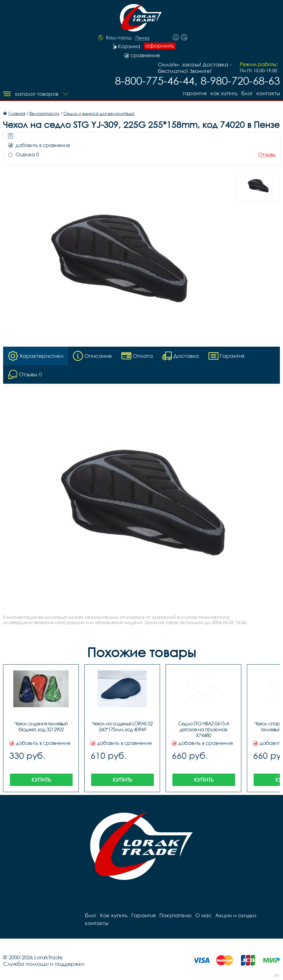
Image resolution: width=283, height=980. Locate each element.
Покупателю (175, 915)
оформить (160, 46)
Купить (41, 780)
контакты (268, 93)
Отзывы (267, 155)
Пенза (142, 38)
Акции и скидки (236, 915)
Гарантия (195, 93)
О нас (203, 915)
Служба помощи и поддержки (44, 964)
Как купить (224, 93)
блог (247, 93)
